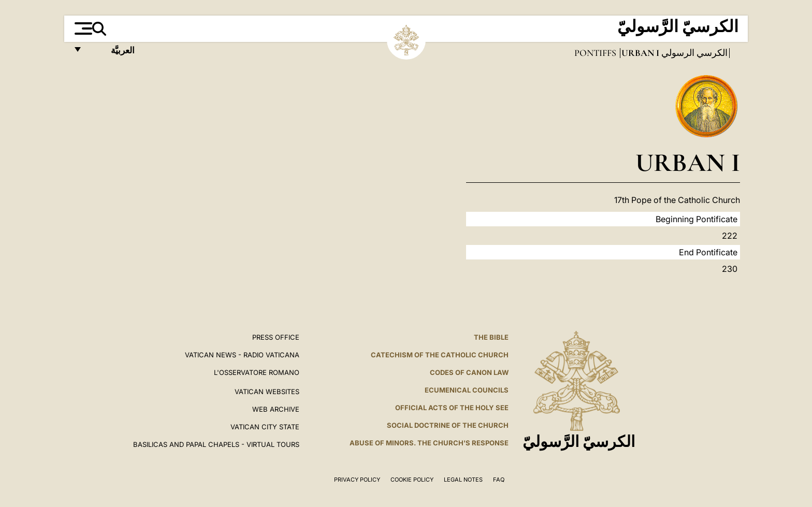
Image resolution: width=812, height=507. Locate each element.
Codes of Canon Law (469, 372)
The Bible (491, 337)
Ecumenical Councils (467, 390)
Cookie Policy (412, 480)
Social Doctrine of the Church (448, 425)
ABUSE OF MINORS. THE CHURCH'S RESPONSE (429, 443)
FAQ (499, 480)
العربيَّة (112, 53)
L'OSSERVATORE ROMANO (257, 372)
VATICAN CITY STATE (265, 427)
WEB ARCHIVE (276, 409)
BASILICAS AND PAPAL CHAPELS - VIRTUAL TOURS (216, 444)
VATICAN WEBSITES (267, 392)
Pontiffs (596, 53)
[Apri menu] (82, 28)
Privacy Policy (357, 480)
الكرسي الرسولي (693, 53)
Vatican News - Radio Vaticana (242, 355)
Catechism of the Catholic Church (440, 355)
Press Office (276, 337)
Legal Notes (463, 480)
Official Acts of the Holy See (452, 408)
